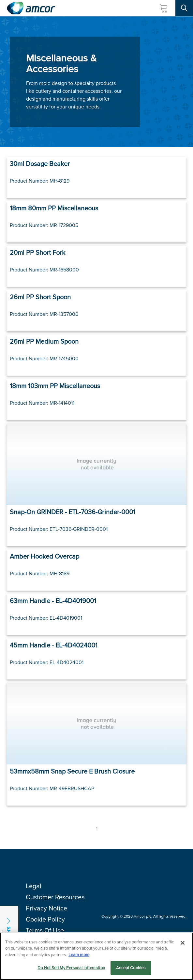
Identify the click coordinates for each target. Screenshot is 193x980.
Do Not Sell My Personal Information (71, 968)
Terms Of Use (45, 930)
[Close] (183, 943)
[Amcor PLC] (31, 8)
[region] (96, 956)
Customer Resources (55, 897)
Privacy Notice (46, 908)
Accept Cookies (131, 968)
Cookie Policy (45, 919)
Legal (34, 886)
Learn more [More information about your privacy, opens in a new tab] (79, 955)
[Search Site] (184, 8)
